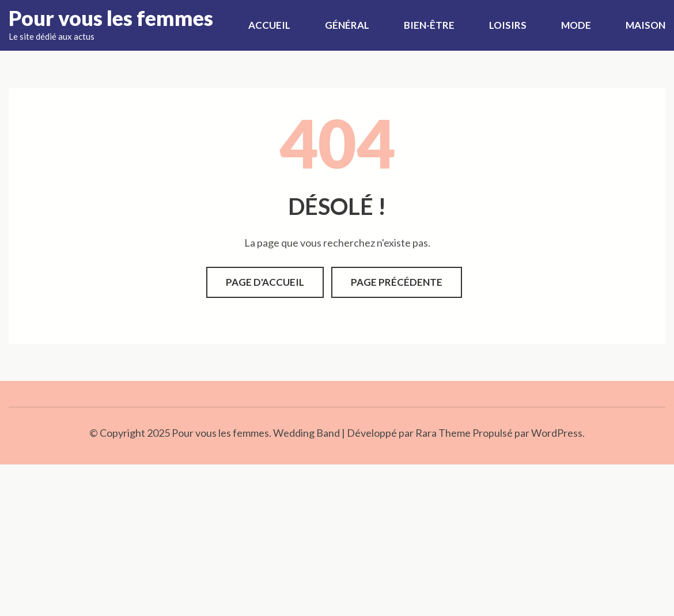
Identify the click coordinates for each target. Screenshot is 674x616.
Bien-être (429, 25)
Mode (576, 25)
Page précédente (397, 282)
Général (347, 25)
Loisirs (508, 25)
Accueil (269, 25)
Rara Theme (443, 433)
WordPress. (558, 433)
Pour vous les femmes (111, 18)
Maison (645, 25)
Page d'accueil (265, 282)
